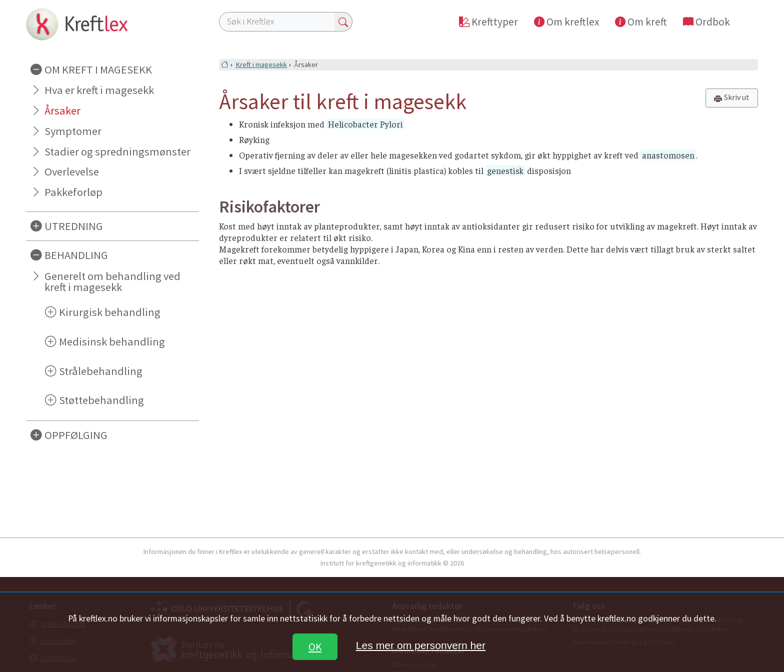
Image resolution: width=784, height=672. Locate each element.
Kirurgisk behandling (110, 312)
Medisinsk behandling (112, 341)
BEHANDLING (76, 255)
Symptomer (73, 131)
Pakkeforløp (73, 192)
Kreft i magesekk (261, 64)
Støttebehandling (101, 400)
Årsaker (62, 110)
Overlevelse (72, 171)
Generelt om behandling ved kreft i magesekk (112, 282)
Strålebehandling (101, 371)
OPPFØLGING (76, 435)
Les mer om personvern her (421, 645)
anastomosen (668, 155)
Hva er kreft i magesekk (99, 90)
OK (315, 647)
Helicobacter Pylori (365, 124)
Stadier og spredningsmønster (117, 151)
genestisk (505, 170)
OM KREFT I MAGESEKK (98, 69)
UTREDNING (74, 226)
